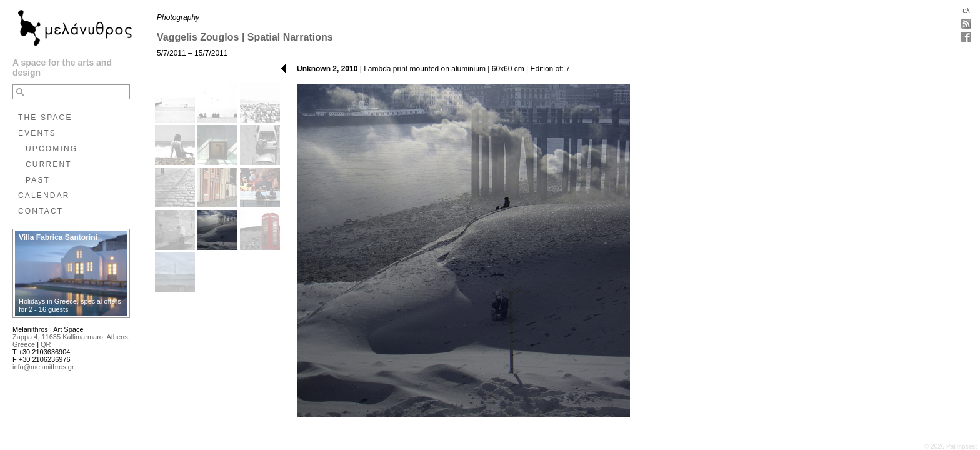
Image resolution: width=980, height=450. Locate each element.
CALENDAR (44, 196)
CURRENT (49, 164)
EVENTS (37, 133)
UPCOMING (52, 149)
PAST (38, 180)
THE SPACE (45, 117)
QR (46, 344)
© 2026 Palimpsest (951, 447)
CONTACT (41, 211)
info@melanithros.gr (43, 367)
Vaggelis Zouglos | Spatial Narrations (245, 37)
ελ (966, 11)
